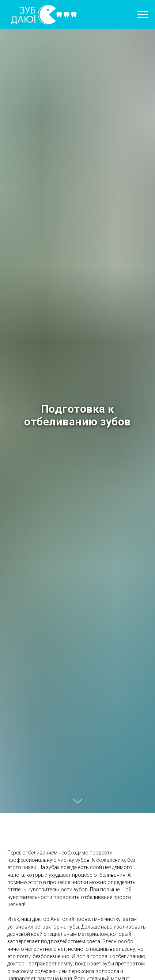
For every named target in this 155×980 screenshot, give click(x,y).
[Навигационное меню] (143, 15)
